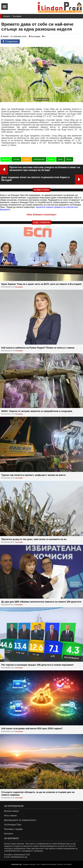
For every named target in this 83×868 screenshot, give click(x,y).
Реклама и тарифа (13, 829)
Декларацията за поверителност (20, 820)
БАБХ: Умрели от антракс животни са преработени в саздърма (37, 411)
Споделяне (10, 42)
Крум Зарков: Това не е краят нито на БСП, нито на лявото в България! (41, 284)
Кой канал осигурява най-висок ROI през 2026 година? (32, 729)
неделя (26, 159)
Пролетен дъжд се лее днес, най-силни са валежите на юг (34, 539)
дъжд (60, 159)
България (17, 16)
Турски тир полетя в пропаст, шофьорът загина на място (33, 475)
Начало (7, 16)
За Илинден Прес (13, 825)
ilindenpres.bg (16, 864)
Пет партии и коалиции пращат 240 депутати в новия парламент (38, 665)
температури (39, 159)
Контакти (9, 834)
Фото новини (10, 816)
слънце (16, 159)
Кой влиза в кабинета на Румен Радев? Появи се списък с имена (38, 348)
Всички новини (11, 811)
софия (51, 159)
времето (6, 159)
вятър (69, 159)
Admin (5, 36)
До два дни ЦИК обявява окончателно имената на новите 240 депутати (41, 602)
